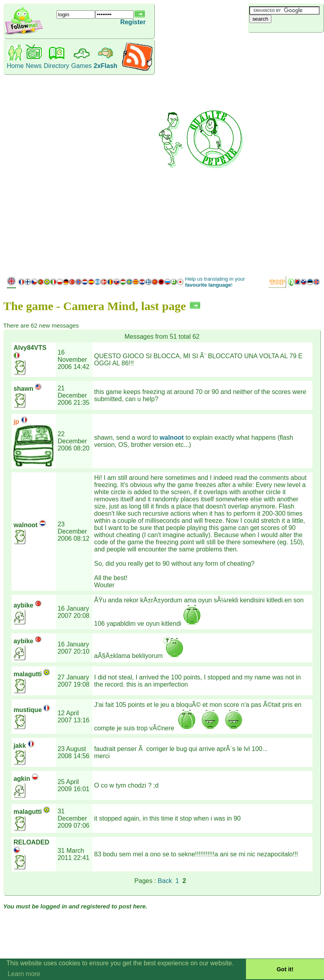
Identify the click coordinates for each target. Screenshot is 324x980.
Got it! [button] (285, 969)
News (34, 66)
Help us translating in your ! (215, 282)
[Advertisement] (286, 153)
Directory (57, 66)
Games (82, 66)
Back (165, 881)
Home (15, 66)
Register (133, 22)
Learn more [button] (24, 974)
